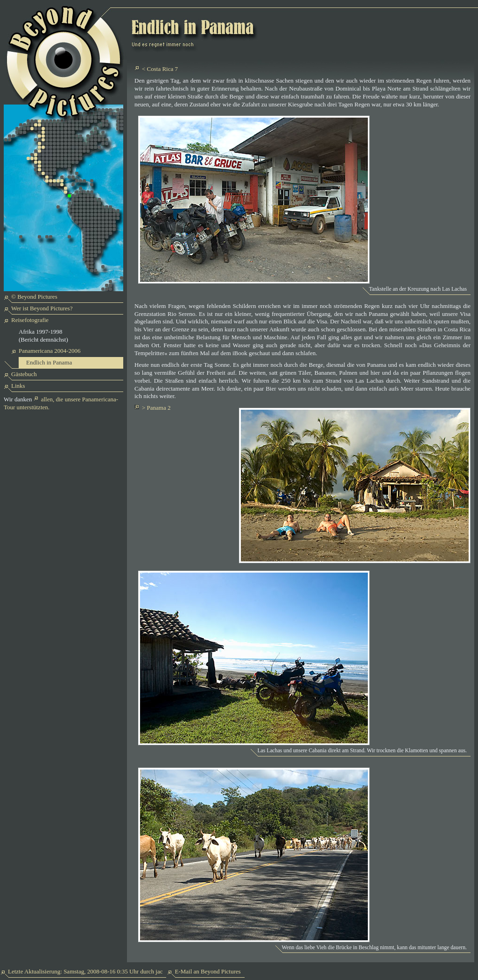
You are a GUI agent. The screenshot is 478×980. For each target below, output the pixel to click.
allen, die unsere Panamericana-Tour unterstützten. (61, 403)
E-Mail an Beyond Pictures (207, 971)
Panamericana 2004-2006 (49, 351)
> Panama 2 (156, 408)
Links (18, 386)
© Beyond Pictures (34, 297)
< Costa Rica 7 (160, 69)
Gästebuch (24, 374)
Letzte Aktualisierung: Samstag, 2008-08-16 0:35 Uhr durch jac (85, 971)
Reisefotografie (30, 320)
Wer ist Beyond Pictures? (42, 308)
